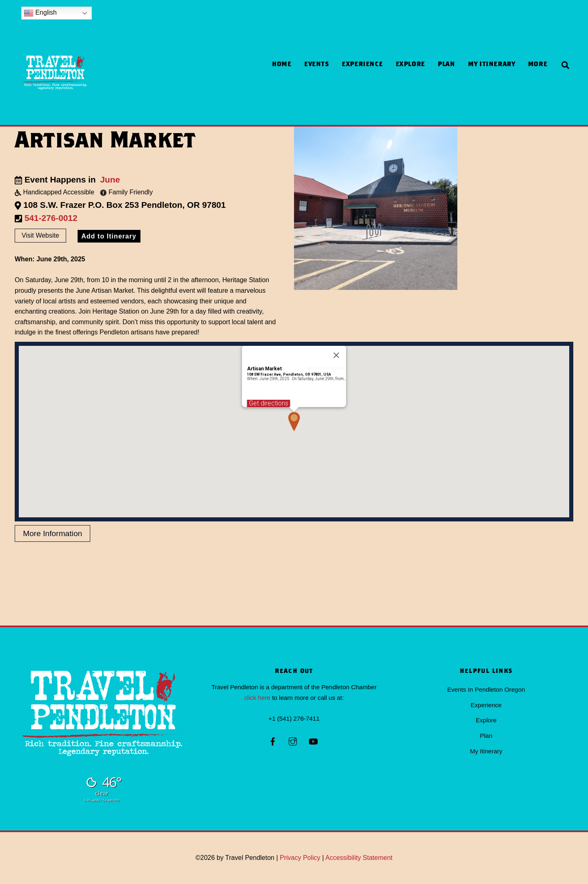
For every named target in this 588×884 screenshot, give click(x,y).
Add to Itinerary (109, 237)
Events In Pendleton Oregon (486, 690)
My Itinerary (492, 65)
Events (317, 65)
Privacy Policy (300, 858)
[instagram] (293, 741)
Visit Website (40, 236)
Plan (447, 65)
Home (282, 65)
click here (257, 698)
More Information (52, 534)
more (538, 65)
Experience (362, 65)
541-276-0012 (51, 218)
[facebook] (273, 741)
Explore (410, 65)
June (110, 179)
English (40, 13)
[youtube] (313, 741)
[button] (294, 422)
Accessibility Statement (359, 858)
